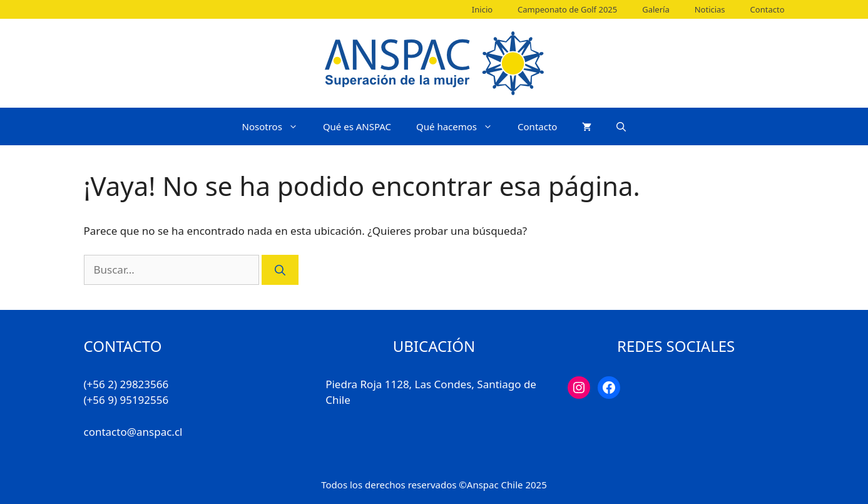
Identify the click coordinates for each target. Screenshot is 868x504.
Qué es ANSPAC (357, 126)
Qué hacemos (461, 126)
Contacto (768, 9)
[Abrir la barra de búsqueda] (621, 126)
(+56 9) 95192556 (126, 400)
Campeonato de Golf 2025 (567, 9)
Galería (656, 9)
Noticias (710, 9)
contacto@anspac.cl (133, 432)
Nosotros (276, 126)
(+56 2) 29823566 (126, 384)
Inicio (482, 9)
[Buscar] (280, 270)
